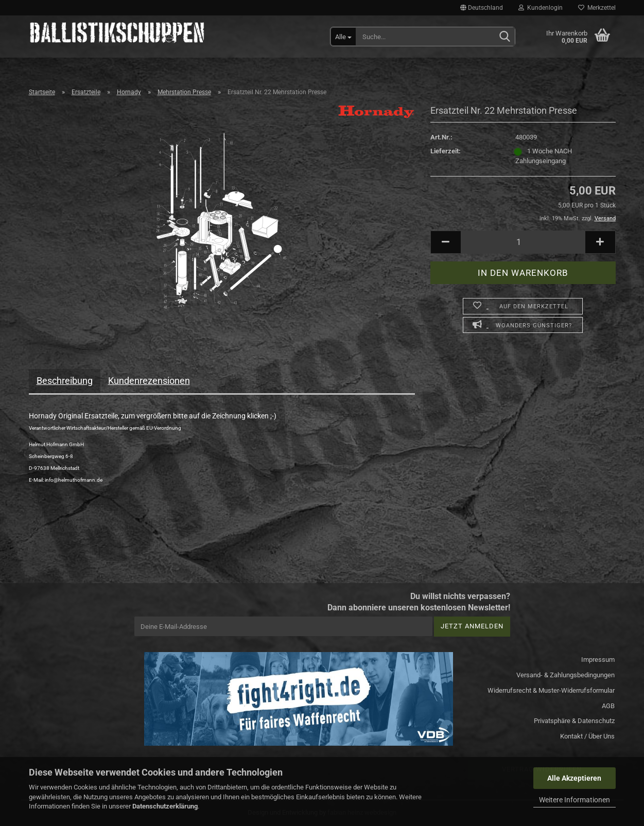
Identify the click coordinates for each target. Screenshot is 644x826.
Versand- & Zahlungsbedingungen (565, 675)
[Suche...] (343, 37)
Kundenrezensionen (149, 381)
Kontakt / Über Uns (587, 736)
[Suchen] (505, 37)
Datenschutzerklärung (165, 806)
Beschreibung (65, 381)
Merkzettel (597, 8)
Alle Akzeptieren (574, 778)
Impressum (598, 660)
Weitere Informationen (575, 800)
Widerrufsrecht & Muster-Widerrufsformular (551, 690)
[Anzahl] (523, 242)
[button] (482, 8)
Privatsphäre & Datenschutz (574, 721)
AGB (608, 706)
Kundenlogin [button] (541, 8)
